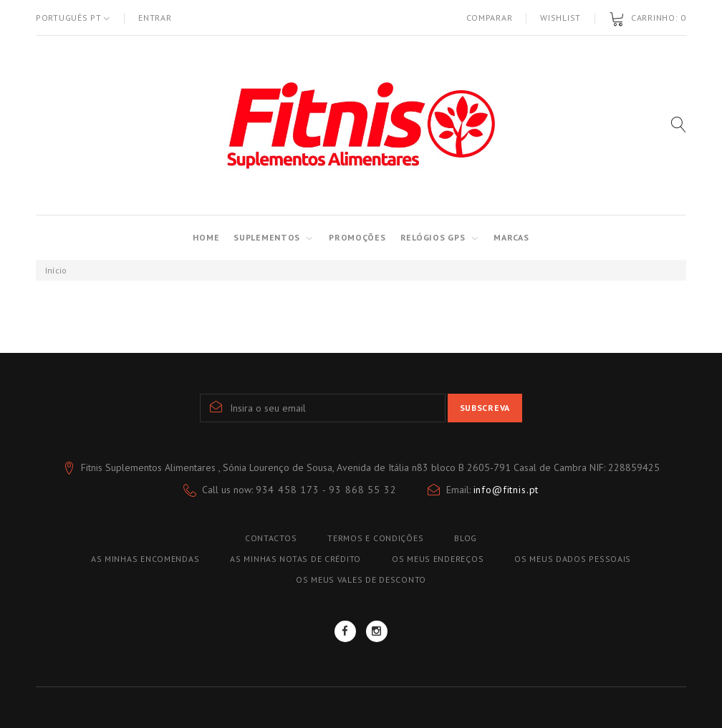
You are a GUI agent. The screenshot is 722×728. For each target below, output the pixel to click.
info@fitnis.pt (506, 490)
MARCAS (511, 237)
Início (56, 270)
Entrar (155, 18)
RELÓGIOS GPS (433, 237)
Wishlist (560, 18)
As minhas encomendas (145, 559)
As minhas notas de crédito (295, 559)
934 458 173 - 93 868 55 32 (326, 490)
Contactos (271, 538)
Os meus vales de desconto (361, 579)
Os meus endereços (438, 559)
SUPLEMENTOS (267, 237)
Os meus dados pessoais (573, 559)
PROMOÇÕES (357, 237)
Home (206, 237)
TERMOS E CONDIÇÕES (375, 538)
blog (466, 538)
